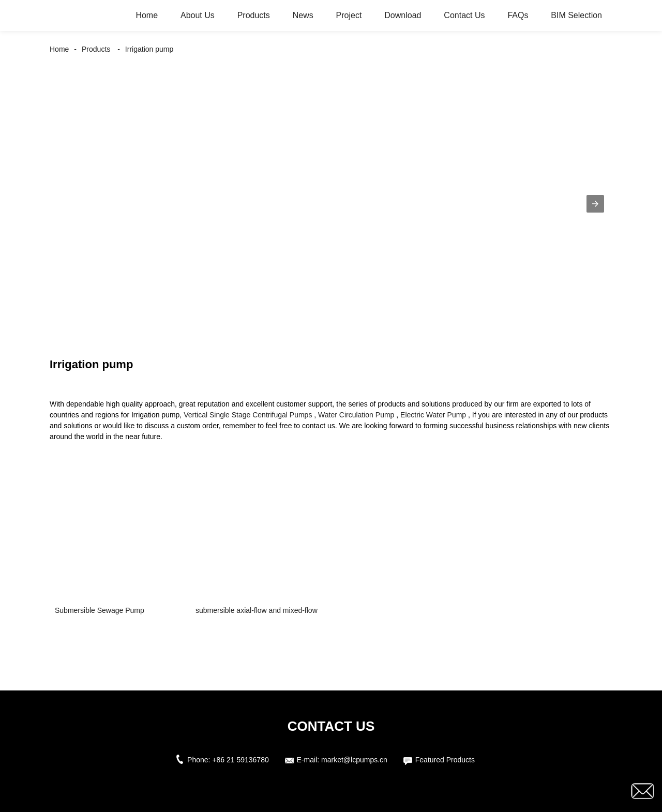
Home (147, 15)
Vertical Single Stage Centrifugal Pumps (248, 415)
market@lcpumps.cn (354, 760)
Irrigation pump (149, 49)
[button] (595, 204)
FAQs (518, 15)
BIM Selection (576, 15)
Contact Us (464, 15)
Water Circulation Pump (356, 415)
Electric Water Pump (433, 415)
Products (254, 15)
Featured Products (445, 760)
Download (403, 15)
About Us (198, 15)
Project (349, 15)
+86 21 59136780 (240, 760)
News (303, 15)
